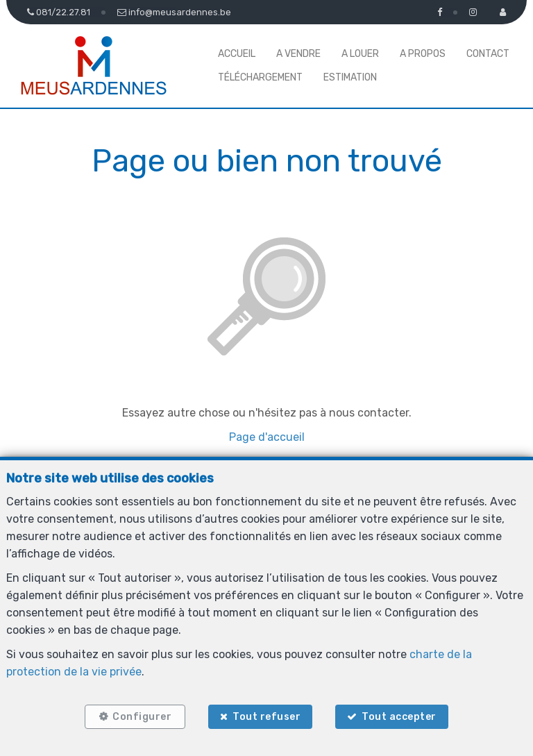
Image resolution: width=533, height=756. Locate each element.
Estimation (350, 77)
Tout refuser (266, 716)
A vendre (298, 54)
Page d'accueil (267, 437)
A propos (423, 54)
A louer (360, 54)
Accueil (237, 54)
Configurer (141, 716)
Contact (488, 54)
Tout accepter (400, 716)
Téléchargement (260, 77)
